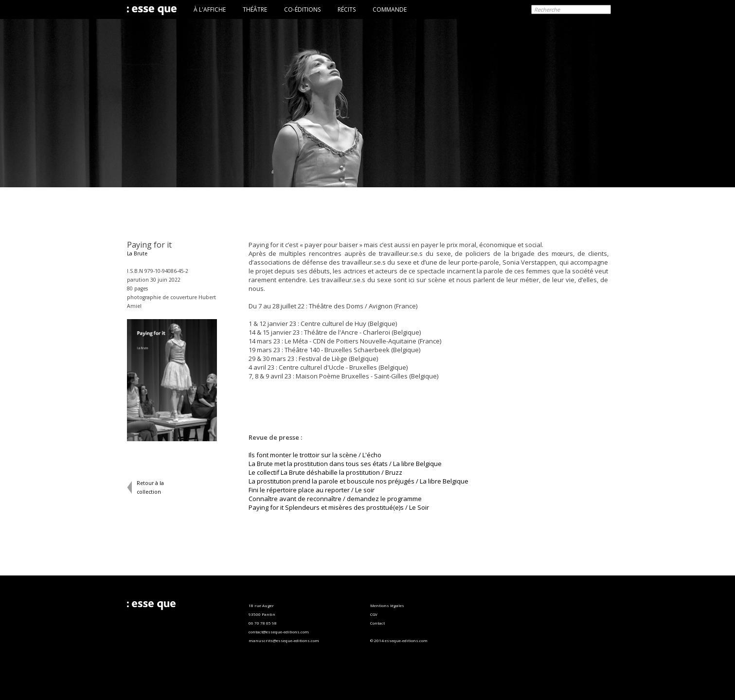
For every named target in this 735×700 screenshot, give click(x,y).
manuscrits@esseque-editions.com (284, 640)
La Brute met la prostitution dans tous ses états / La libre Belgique (345, 464)
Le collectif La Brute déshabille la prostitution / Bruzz (325, 472)
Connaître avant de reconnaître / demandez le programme (335, 499)
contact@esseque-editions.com (279, 632)
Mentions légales (387, 605)
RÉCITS (347, 9)
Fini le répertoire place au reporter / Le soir (312, 490)
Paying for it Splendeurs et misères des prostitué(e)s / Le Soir (339, 507)
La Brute (137, 253)
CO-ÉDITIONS (302, 9)
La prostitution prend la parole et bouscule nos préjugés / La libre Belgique (359, 481)
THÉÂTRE (255, 9)
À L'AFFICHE (210, 9)
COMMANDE (390, 9)
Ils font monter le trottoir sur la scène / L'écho (315, 455)
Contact (377, 623)
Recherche (547, 9)
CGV (374, 614)
